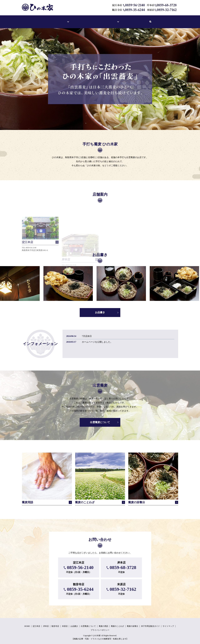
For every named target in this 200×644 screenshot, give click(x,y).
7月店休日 (87, 333)
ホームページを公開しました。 (97, 339)
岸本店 (46, 623)
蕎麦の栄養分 (132, 623)
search (160, 20)
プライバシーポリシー (100, 627)
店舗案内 (60, 20)
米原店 (65, 623)
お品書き (76, 20)
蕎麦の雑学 (116, 20)
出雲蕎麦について (96, 20)
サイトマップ (168, 623)
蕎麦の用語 (103, 623)
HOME (27, 623)
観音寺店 (55, 623)
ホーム (45, 20)
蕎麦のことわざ (117, 623)
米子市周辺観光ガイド (140, 20)
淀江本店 (36, 623)
